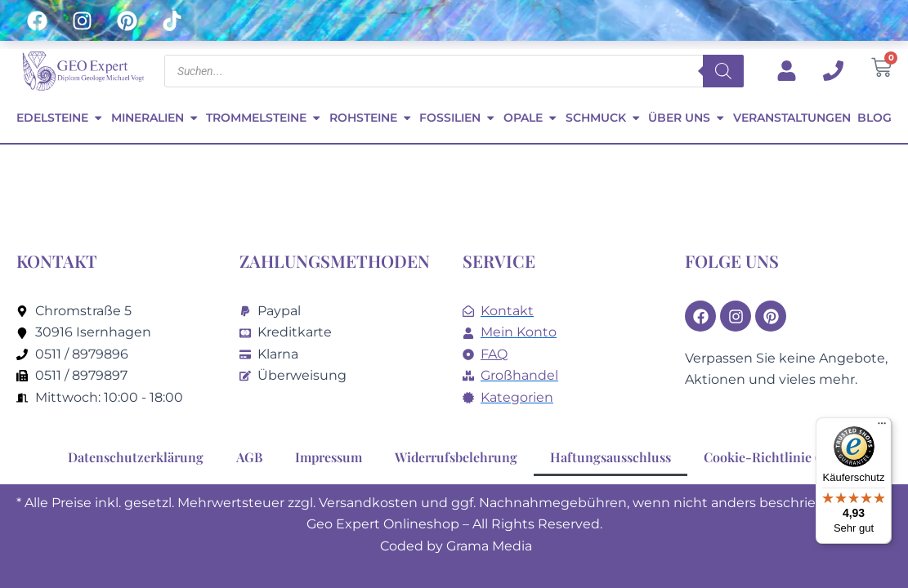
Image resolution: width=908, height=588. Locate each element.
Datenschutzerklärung (136, 457)
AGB (249, 457)
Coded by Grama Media (456, 546)
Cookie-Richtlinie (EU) (772, 457)
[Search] (723, 71)
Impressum (329, 457)
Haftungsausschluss (611, 457)
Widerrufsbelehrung (456, 457)
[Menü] (882, 427)
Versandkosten (368, 503)
